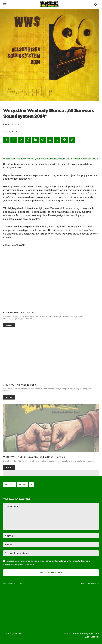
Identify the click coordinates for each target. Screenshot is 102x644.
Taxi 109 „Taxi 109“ (12, 590)
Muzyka (23, 485)
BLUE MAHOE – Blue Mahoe (19, 312)
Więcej (9, 325)
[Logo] (49, 4)
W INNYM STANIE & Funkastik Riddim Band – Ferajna (34, 457)
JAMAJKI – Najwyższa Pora (20, 385)
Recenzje (10, 485)
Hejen (16, 124)
